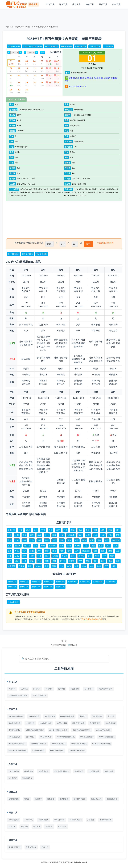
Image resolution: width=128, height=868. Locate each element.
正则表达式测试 (15, 730)
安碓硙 (77, 546)
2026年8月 (60, 582)
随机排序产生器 (80, 799)
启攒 (32, 535)
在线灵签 (24, 826)
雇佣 (47, 561)
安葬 (67, 81)
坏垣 (17, 551)
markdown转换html (16, 716)
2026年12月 (111, 582)
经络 (73, 556)
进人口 (27, 546)
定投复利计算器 (15, 847)
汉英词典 (24, 689)
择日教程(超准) (14, 46)
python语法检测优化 (39, 744)
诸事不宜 (11, 530)
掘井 (118, 530)
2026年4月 (12, 582)
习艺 (80, 561)
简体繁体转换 (97, 716)
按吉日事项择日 (51, 46)
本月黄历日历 (13, 254)
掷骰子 (27, 799)
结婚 (91, 566)
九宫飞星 (12, 826)
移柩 (39, 535)
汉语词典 (37, 689)
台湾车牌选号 (43, 771)
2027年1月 (12, 587)
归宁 (61, 566)
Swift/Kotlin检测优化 (77, 750)
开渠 (32, 561)
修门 (69, 566)
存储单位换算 (111, 723)
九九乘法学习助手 (105, 689)
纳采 (24, 551)
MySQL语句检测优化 (107, 737)
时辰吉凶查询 (81, 46)
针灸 (24, 561)
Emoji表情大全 (46, 737)
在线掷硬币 (64, 799)
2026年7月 (48, 582)
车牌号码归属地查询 (62, 771)
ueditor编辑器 (34, 716)
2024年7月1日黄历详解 (32, 46)
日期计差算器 (94, 771)
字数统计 (83, 716)
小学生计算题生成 (39, 696)
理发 (69, 540)
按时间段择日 (67, 46)
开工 (106, 566)
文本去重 (111, 716)
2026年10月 (85, 582)
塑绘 (47, 540)
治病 (69, 546)
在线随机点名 (112, 799)
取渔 (97, 556)
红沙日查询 (108, 46)
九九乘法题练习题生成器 (18, 696)
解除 (88, 78)
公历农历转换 (13, 602)
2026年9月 (72, 582)
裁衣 (35, 546)
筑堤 (80, 530)
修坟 (69, 551)
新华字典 (61, 689)
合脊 (47, 566)
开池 (65, 530)
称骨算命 (49, 826)
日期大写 (45, 847)
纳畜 (62, 551)
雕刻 (118, 561)
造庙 (61, 546)
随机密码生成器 (78, 723)
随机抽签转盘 (14, 799)
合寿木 (38, 566)
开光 (85, 78)
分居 (39, 561)
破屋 (10, 551)
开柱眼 (63, 561)
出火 (74, 86)
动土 (95, 78)
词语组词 (49, 689)
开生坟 (21, 566)
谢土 (92, 540)
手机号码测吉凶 (106, 820)
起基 (103, 551)
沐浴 (86, 546)
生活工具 (77, 4)
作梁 (20, 530)
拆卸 (92, 78)
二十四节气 (29, 820)
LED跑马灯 (13, 778)
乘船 (54, 566)
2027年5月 (60, 587)
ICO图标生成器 (46, 723)
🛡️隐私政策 (73, 645)
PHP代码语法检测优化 (17, 744)
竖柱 (110, 551)
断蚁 (103, 561)
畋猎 (101, 546)
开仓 (17, 556)
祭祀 (78, 86)
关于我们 (54, 645)
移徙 (39, 540)
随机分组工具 (96, 799)
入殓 (47, 535)
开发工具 (63, 4)
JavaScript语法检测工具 (66, 737)
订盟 (32, 551)
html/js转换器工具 (67, 716)
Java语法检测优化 (59, 744)
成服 (62, 535)
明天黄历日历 (42, 254)
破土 (116, 78)
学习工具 (50, 4)
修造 (102, 78)
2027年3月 (36, 587)
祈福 (110, 530)
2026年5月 (24, 582)
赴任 (39, 556)
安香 (32, 556)
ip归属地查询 (50, 716)
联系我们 (63, 645)
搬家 (114, 566)
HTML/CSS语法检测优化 (102, 744)
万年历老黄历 (41, 27)
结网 (43, 546)
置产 (109, 78)
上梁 (105, 78)
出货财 (72, 561)
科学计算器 (79, 771)
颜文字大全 (30, 737)
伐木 (62, 540)
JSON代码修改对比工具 (58, 730)
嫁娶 (81, 86)
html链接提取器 (15, 737)
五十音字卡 (89, 689)
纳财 (24, 556)
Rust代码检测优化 (57, 750)
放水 (108, 546)
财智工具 (116, 4)
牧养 (105, 556)
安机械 (55, 556)
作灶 (71, 86)
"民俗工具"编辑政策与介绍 (92, 619)
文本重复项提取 (15, 723)
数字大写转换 (31, 847)
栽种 (112, 78)
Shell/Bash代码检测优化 (18, 750)
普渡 (76, 566)
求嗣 (88, 535)
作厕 (73, 530)
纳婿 (47, 556)
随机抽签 (51, 799)
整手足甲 (11, 566)
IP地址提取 (30, 723)
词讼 (54, 540)
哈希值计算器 (62, 723)
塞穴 (58, 530)
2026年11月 (98, 582)
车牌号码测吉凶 (76, 820)
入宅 (85, 86)
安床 (98, 78)
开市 (71, 78)
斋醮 (95, 551)
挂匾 (81, 78)
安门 (43, 530)
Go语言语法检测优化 (79, 744)
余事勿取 (71, 535)
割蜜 (30, 566)
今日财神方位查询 (105, 243)
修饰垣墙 (116, 540)
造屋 (99, 540)
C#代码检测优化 (39, 750)
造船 (95, 561)
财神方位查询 (95, 46)
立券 (78, 78)
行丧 (10, 535)
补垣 (88, 530)
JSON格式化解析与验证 (35, 730)
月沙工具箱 (20, 27)
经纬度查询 (29, 771)
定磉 (54, 561)
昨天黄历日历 (27, 254)
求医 (17, 561)
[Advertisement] (64, 17)
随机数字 (38, 799)
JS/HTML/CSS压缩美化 (82, 730)
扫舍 (47, 551)
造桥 (110, 561)
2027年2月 (24, 587)
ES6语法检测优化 (87, 737)
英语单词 (12, 689)
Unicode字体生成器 (103, 730)
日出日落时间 (14, 771)
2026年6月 (36, 582)
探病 (107, 540)
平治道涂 (52, 546)
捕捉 (93, 546)
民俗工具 (103, 4)
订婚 (99, 566)
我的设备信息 (95, 723)
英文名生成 (75, 689)
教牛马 (81, 556)
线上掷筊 (37, 826)
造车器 (64, 556)
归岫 (84, 566)
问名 (10, 561)
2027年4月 (48, 587)
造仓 (54, 551)
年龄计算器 (109, 771)
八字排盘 (91, 820)
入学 (39, 551)
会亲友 (18, 546)
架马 (88, 561)
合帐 (10, 556)
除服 (54, 535)
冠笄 (10, 546)
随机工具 (90, 4)
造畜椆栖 (86, 551)
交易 (74, 78)
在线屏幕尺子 (27, 778)
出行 (95, 535)
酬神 (112, 556)
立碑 (77, 551)
